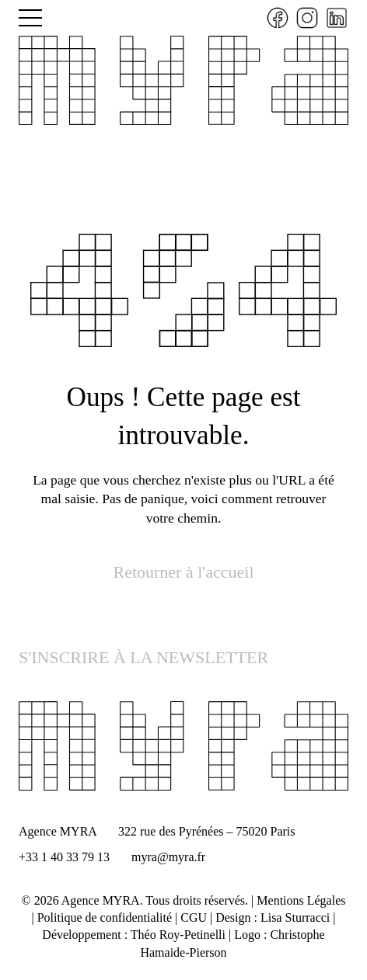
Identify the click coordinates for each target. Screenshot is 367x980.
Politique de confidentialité (105, 917)
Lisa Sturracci (295, 917)
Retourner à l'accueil (183, 572)
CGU (194, 917)
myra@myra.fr (168, 857)
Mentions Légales (301, 900)
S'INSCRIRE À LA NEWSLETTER (143, 657)
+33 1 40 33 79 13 (64, 857)
